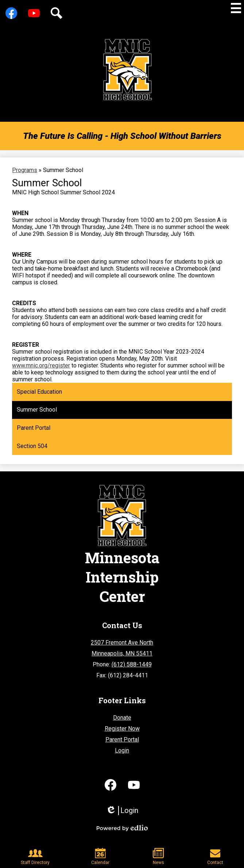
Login (122, 750)
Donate (122, 718)
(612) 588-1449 (132, 664)
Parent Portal (122, 739)
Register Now (122, 729)
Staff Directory (35, 857)
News (158, 857)
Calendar (100, 857)
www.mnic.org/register (41, 365)
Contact (215, 857)
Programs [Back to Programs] (25, 170)
